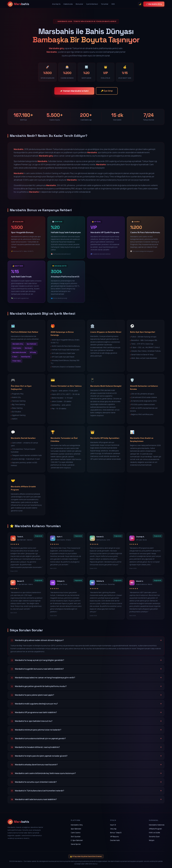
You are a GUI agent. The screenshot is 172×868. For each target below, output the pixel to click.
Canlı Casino (76, 833)
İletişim (152, 840)
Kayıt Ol (113, 825)
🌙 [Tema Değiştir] (140, 4)
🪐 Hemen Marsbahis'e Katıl (74, 91)
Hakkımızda (68, 4)
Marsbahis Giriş (77, 825)
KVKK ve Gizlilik (155, 833)
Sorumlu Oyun (154, 836)
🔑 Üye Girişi (107, 91)
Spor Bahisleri (76, 829)
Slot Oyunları (76, 836)
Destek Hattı (115, 840)
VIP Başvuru (114, 836)
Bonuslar (79, 4)
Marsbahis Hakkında (157, 825)
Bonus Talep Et (116, 833)
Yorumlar (105, 4)
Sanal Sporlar (76, 844)
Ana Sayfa (56, 4)
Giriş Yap (113, 829)
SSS (113, 4)
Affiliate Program (155, 829)
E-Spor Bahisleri (77, 840)
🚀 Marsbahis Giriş (154, 4)
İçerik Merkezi (92, 4)
